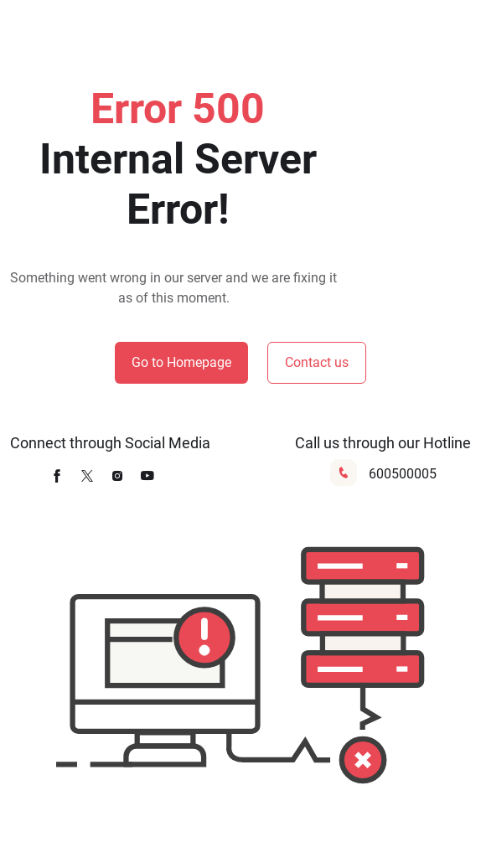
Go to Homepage (181, 362)
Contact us (317, 362)
